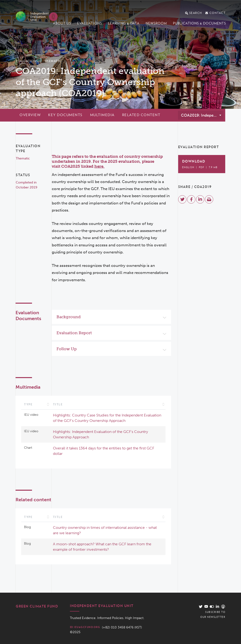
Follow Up (67, 349)
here (99, 166)
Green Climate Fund (37, 606)
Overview (30, 115)
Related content (141, 115)
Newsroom (156, 23)
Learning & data (124, 23)
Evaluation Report (74, 333)
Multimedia (102, 115)
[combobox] (201, 115)
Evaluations (90, 23)
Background (69, 317)
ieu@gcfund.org (85, 627)
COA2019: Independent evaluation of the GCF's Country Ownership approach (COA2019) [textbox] (202, 115)
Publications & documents (199, 23)
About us (62, 23)
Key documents (65, 115)
